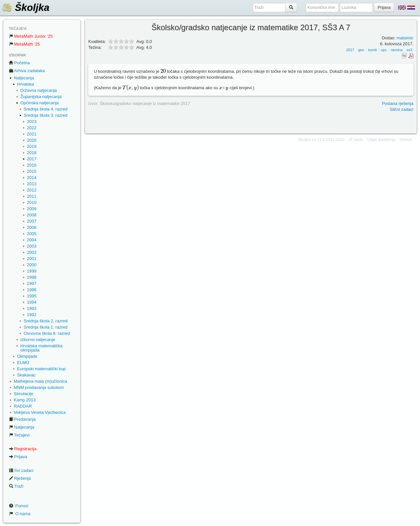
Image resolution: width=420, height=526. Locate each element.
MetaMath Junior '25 (31, 36)
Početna (19, 63)
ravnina (397, 50)
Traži (16, 486)
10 (132, 47)
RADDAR (23, 406)
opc (384, 50)
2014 (32, 178)
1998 (32, 277)
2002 (32, 252)
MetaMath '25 (24, 44)
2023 (32, 121)
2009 (32, 209)
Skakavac (26, 375)
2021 (32, 134)
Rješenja (20, 478)
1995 (32, 296)
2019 (32, 146)
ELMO (23, 363)
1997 (32, 283)
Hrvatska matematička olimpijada (42, 348)
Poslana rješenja (398, 103)
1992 (32, 315)
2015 (32, 171)
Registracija (23, 449)
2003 (32, 246)
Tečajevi (19, 435)
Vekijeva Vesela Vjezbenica (40, 412)
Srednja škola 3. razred (46, 115)
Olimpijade (27, 356)
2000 (32, 265)
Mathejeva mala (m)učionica (41, 381)
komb (373, 50)
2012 (32, 190)
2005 (32, 234)
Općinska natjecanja (40, 103)
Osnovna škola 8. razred (47, 333)
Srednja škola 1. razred (46, 327)
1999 (32, 271)
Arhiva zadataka (27, 71)
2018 (32, 153)
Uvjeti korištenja (381, 140)
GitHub (406, 140)
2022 (32, 128)
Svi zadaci (21, 470)
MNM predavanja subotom (39, 387)
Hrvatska (25, 84)
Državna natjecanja (39, 90)
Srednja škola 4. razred (46, 109)
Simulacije (23, 394)
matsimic (405, 38)
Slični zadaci (402, 109)
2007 (32, 221)
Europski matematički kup (41, 369)
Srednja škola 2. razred (46, 321)
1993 (32, 308)
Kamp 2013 (25, 400)
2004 (32, 240)
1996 (32, 290)
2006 (32, 227)
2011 (32, 196)
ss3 (409, 50)
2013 (32, 184)
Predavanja (22, 419)
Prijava (18, 457)
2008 (32, 215)
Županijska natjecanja (41, 97)
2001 (32, 259)
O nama (20, 514)
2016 (32, 165)
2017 (32, 159)
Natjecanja (24, 78)
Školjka (25, 7)
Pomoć (19, 506)
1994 (32, 302)
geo (361, 50)
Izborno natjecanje (38, 340)
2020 (32, 140)
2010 (32, 202)
